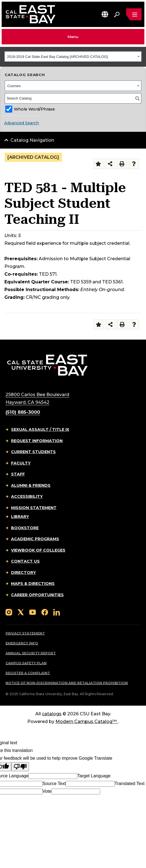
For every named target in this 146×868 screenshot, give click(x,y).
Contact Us (25, 561)
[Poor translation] (20, 767)
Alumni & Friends (31, 485)
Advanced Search (22, 123)
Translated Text (130, 784)
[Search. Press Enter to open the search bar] (117, 14)
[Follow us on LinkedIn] (57, 612)
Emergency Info (22, 643)
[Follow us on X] (21, 612)
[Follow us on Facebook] (45, 612)
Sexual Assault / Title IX (40, 429)
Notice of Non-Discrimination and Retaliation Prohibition (67, 683)
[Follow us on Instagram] (9, 612)
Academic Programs (35, 539)
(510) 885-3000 (23, 412)
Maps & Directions (33, 584)
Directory (23, 573)
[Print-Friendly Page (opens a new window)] (122, 164)
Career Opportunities (37, 595)
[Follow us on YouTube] (33, 612)
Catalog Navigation (32, 140)
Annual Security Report (31, 653)
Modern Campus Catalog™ (87, 721)
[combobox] (73, 57)
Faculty (21, 463)
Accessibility (27, 496)
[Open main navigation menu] (134, 14)
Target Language (94, 776)
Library (20, 517)
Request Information (37, 441)
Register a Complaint (28, 673)
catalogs (52, 714)
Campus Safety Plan (26, 663)
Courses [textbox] (14, 86)
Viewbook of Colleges (38, 550)
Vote (47, 791)
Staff (18, 474)
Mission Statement (34, 508)
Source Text (54, 784)
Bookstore (25, 528)
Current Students (33, 452)
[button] (105, 14)
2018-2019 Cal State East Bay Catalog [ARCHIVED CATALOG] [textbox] (58, 57)
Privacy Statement (25, 633)
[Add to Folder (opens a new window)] (98, 164)
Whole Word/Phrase (34, 109)
